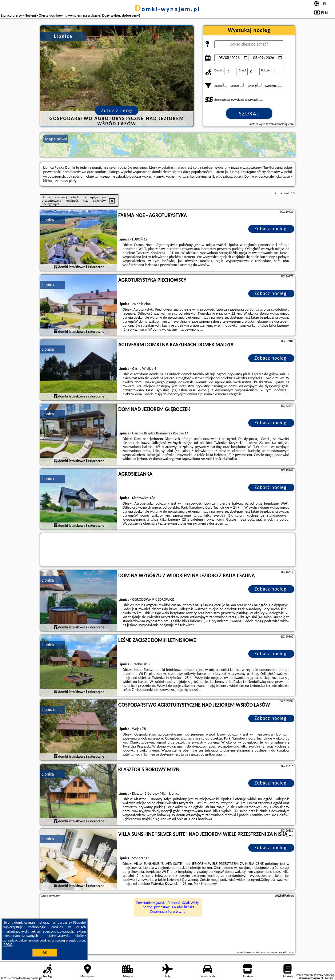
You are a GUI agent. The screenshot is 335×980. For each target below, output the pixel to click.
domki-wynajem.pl (167, 9)
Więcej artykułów (51, 896)
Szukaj (249, 114)
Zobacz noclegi (271, 229)
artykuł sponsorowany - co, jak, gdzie (273, 952)
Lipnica (48, 220)
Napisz (329, 978)
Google (80, 922)
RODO (8, 945)
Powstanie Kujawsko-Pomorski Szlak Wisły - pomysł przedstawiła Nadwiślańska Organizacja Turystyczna (167, 907)
